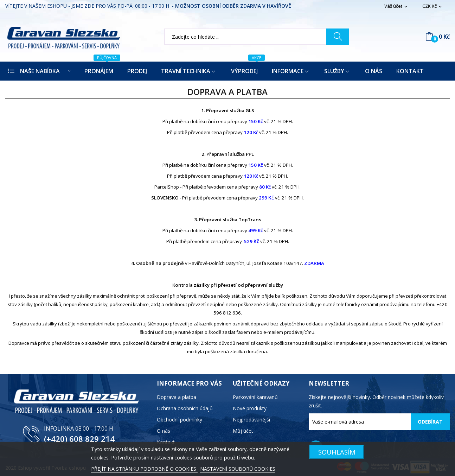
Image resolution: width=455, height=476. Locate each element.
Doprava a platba (177, 397)
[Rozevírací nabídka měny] (432, 6)
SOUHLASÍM (337, 452)
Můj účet (243, 431)
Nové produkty (250, 408)
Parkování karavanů (255, 397)
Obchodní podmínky (180, 420)
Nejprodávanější (251, 420)
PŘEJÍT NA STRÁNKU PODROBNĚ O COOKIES (144, 469)
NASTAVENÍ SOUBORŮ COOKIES (238, 469)
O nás (164, 431)
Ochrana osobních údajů (185, 408)
